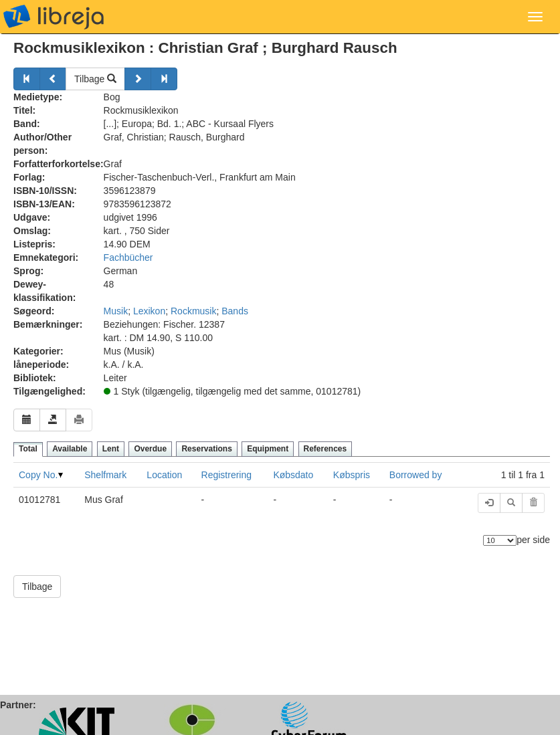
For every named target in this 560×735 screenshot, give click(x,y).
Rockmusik (193, 311)
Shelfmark (105, 475)
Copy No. (38, 475)
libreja (54, 17)
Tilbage (95, 79)
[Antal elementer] (500, 540)
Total (28, 449)
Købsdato (293, 475)
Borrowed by (416, 475)
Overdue (150, 449)
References (325, 449)
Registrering (226, 475)
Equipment (268, 449)
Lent (111, 449)
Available (70, 449)
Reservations (206, 449)
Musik (116, 311)
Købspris (352, 475)
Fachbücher (128, 257)
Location (164, 475)
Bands (235, 311)
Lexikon (149, 311)
